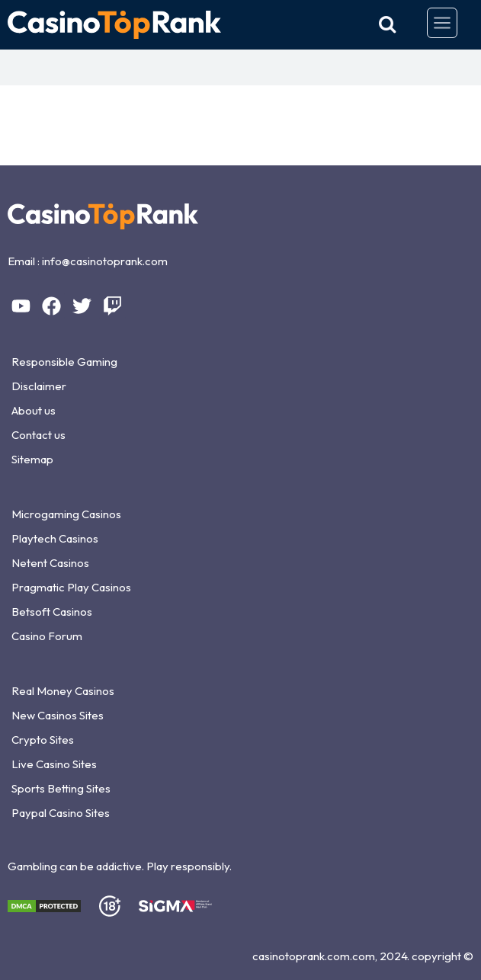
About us (34, 410)
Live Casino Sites (54, 764)
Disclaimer (39, 386)
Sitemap (32, 459)
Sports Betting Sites (61, 788)
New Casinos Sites (58, 715)
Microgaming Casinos (66, 514)
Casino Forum (47, 636)
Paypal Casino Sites (61, 813)
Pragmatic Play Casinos (71, 587)
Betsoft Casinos (52, 612)
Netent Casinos (50, 563)
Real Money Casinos (63, 691)
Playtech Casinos (55, 538)
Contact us (38, 435)
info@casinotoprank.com (105, 261)
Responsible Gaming (64, 362)
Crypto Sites (43, 740)
